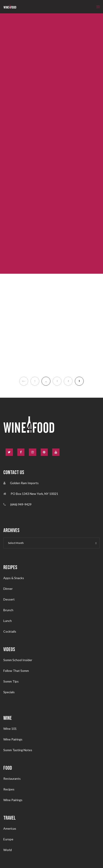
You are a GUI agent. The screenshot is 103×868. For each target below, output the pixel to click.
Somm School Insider (18, 660)
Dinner (8, 589)
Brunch (8, 610)
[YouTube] (56, 452)
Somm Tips (11, 681)
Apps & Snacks (14, 578)
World (8, 850)
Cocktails (10, 631)
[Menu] (97, 7)
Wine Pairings (13, 739)
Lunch (8, 621)
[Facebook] (21, 452)
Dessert (9, 599)
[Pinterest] (44, 452)
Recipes (9, 789)
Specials (9, 692)
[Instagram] (33, 452)
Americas (10, 828)
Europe (8, 839)
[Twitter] (9, 452)
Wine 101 (10, 729)
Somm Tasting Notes (18, 750)
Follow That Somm (16, 671)
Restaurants (12, 779)
